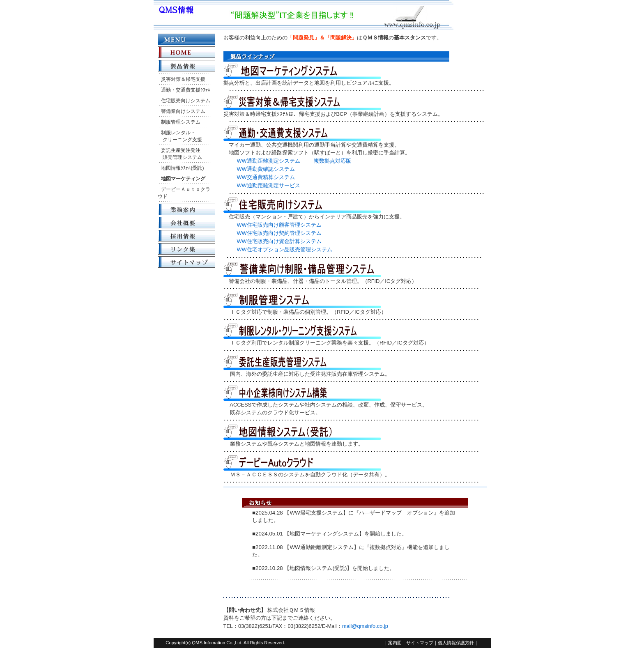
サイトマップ (420, 643)
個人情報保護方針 (456, 643)
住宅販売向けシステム (186, 101)
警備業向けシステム (183, 111)
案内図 (395, 643)
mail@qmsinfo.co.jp (365, 626)
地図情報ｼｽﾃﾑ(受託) (182, 168)
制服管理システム (181, 122)
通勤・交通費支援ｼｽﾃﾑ (186, 90)
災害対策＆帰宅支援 (183, 79)
